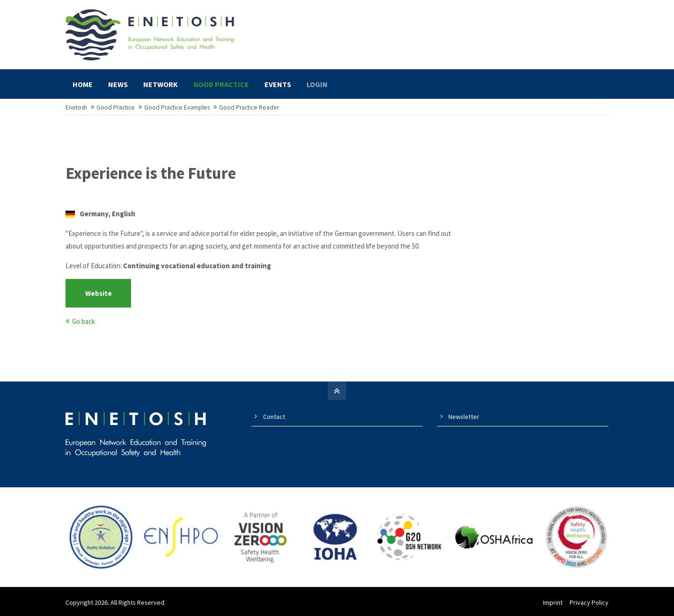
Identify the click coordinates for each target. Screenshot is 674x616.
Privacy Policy (589, 602)
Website (99, 293)
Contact (274, 417)
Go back (84, 321)
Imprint (553, 602)
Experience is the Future (151, 173)
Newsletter (464, 417)
